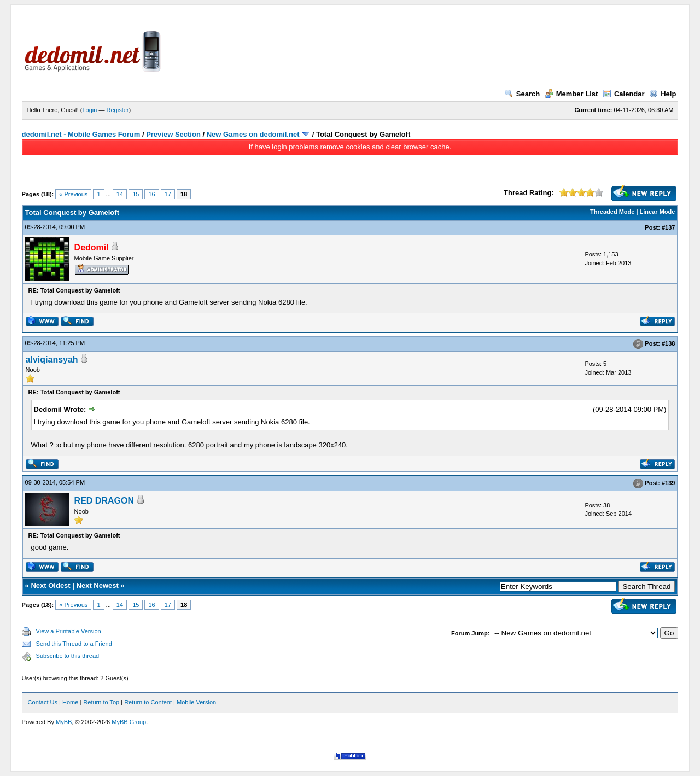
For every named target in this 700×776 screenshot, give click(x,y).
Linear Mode (658, 212)
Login (90, 110)
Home (70, 702)
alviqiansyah (52, 360)
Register (118, 110)
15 (136, 194)
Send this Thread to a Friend (74, 644)
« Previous (73, 194)
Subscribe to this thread (68, 656)
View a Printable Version (69, 631)
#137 (668, 227)
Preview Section (173, 134)
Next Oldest (50, 585)
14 (120, 194)
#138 (668, 343)
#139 (668, 483)
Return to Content (148, 702)
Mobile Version (196, 702)
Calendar (624, 94)
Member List (571, 94)
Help (663, 94)
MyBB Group (129, 722)
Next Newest (98, 585)
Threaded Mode (612, 212)
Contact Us (43, 702)
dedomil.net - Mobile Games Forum (81, 134)
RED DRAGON (104, 501)
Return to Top (101, 702)
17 (168, 194)
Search (522, 94)
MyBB (64, 722)
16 (151, 194)
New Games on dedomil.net (253, 134)
